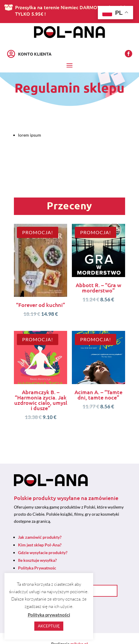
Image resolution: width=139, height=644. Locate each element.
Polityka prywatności (49, 615)
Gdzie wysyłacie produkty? (43, 552)
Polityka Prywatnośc (37, 568)
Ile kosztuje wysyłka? (37, 560)
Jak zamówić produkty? (40, 537)
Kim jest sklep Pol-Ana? (40, 545)
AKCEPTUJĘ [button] (49, 626)
